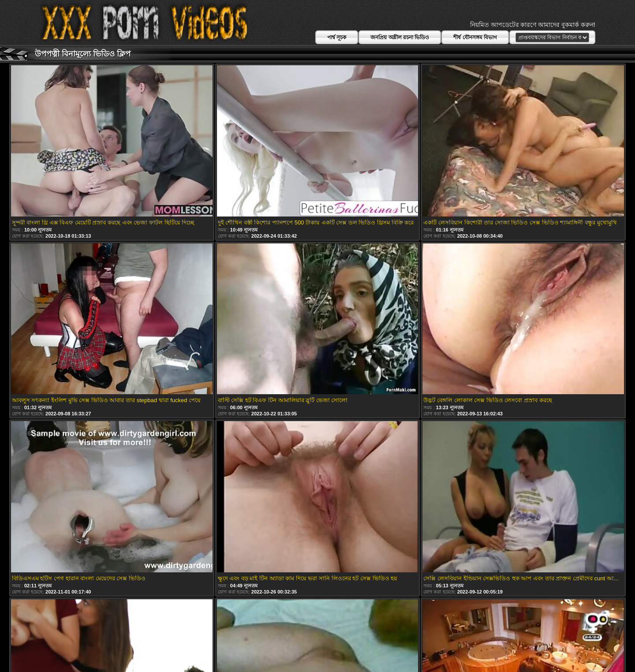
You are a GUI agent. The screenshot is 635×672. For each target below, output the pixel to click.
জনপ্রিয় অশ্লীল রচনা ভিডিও (400, 37)
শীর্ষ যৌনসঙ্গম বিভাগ (475, 37)
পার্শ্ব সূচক (337, 37)
